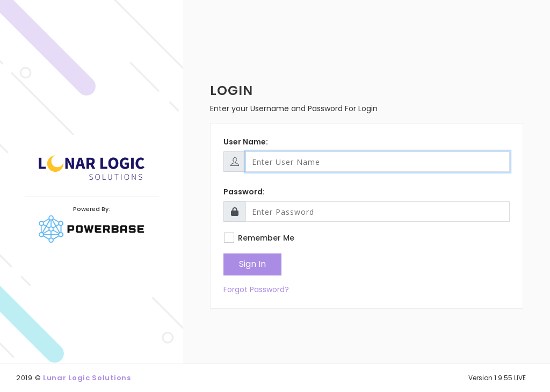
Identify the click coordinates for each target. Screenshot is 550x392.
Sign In (252, 264)
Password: (244, 192)
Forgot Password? (256, 289)
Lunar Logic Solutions (87, 378)
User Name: (246, 142)
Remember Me (266, 238)
